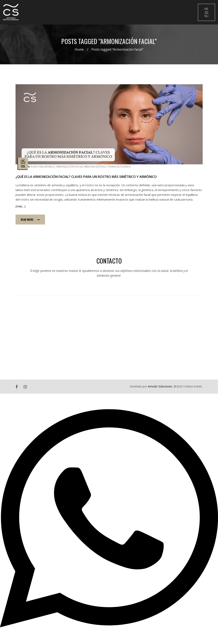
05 (23, 162)
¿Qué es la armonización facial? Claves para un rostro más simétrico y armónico (86, 177)
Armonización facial (70, 167)
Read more (30, 219)
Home (79, 49)
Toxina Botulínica (119, 167)
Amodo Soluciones (160, 386)
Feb (23, 166)
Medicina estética (95, 167)
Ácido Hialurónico (43, 167)
